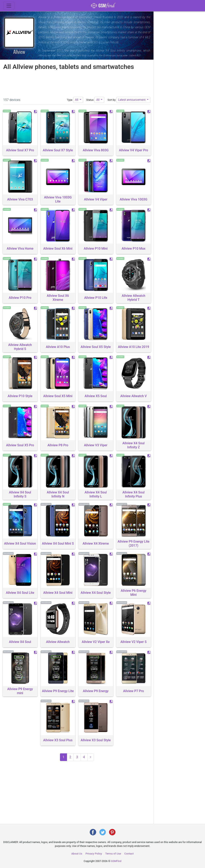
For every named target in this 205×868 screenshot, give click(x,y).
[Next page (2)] (91, 757)
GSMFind (116, 861)
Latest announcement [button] (132, 100)
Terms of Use (113, 854)
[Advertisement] (77, 83)
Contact (129, 854)
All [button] (77, 100)
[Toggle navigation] (9, 6)
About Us (77, 854)
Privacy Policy (94, 854)
